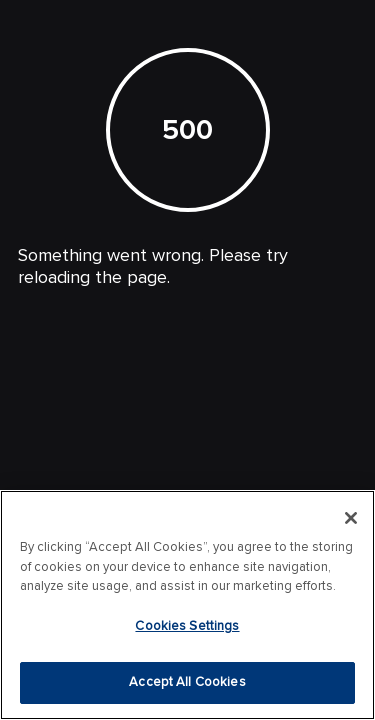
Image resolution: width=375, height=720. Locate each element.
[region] (187, 605)
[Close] (351, 518)
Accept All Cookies (187, 682)
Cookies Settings (187, 626)
